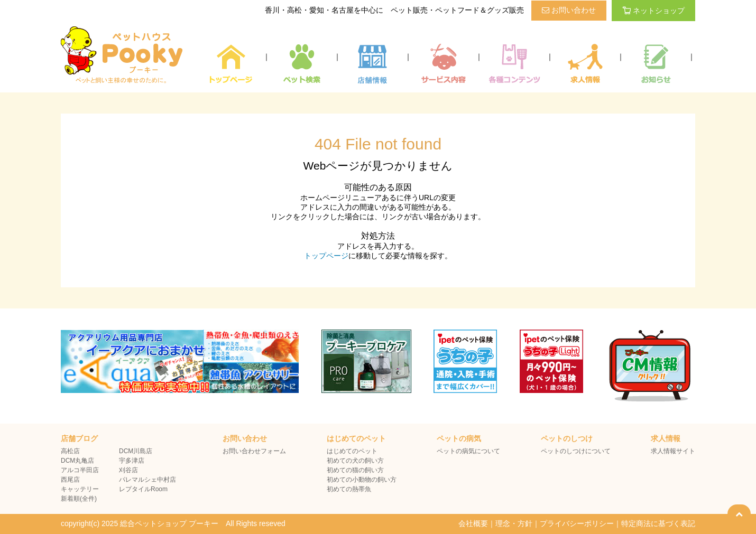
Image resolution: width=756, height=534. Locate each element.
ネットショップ (653, 11)
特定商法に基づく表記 (658, 523)
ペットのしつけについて (576, 451)
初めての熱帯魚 (349, 489)
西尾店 (70, 480)
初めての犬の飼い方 (355, 461)
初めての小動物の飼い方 (362, 480)
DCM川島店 (136, 451)
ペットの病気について (468, 451)
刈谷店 (128, 470)
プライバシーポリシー (577, 523)
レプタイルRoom (143, 489)
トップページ (326, 256)
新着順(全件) (79, 499)
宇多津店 (132, 461)
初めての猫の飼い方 (355, 470)
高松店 (70, 451)
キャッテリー (80, 489)
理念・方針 (514, 523)
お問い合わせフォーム (254, 451)
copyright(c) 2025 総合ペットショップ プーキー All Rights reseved (173, 523)
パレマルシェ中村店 (147, 480)
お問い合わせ (569, 10)
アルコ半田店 (80, 470)
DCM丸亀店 (77, 461)
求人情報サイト (673, 451)
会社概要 (473, 523)
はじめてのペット (352, 451)
